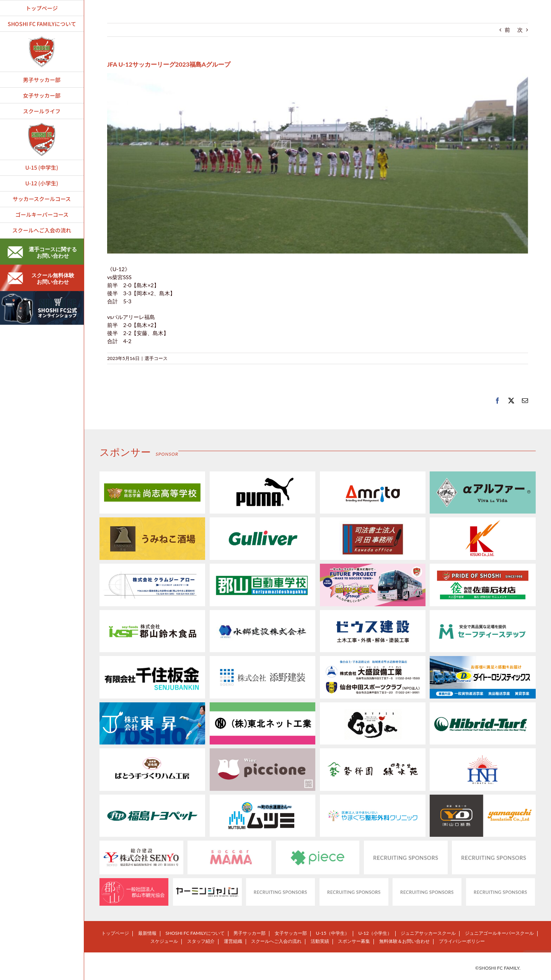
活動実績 (320, 941)
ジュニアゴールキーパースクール (499, 933)
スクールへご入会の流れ (276, 941)
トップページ (115, 933)
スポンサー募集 (354, 941)
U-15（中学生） (333, 933)
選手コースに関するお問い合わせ (42, 252)
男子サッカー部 (249, 933)
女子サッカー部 (291, 933)
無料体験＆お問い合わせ (404, 941)
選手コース (156, 358)
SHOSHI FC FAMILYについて (195, 933)
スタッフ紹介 (201, 941)
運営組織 (233, 941)
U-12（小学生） (375, 933)
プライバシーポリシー (462, 941)
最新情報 (147, 933)
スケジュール (164, 941)
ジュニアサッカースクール (428, 933)
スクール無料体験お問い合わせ (41, 278)
